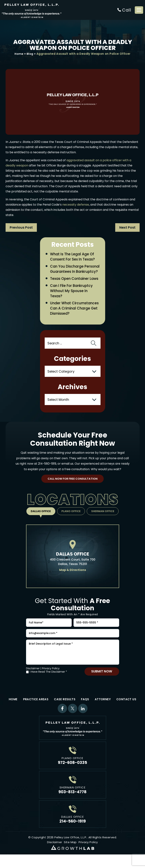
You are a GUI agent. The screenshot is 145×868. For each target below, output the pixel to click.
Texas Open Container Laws (75, 285)
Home (19, 54)
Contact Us (126, 708)
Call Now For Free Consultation (72, 485)
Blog (30, 54)
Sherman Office (103, 518)
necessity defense (76, 205)
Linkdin (83, 717)
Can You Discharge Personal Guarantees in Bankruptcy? (71, 272)
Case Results (65, 708)
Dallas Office (40, 518)
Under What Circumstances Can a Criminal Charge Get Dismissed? (75, 315)
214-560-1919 (47, 470)
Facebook (62, 717)
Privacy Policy (51, 677)
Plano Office (71, 518)
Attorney (103, 708)
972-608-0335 (72, 771)
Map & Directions (72, 577)
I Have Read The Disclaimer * (48, 681)
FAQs (85, 708)
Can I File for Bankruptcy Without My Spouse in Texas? (72, 297)
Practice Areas (36, 708)
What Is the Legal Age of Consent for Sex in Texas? (73, 257)
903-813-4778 (72, 801)
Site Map (70, 851)
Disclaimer (33, 677)
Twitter (73, 717)
